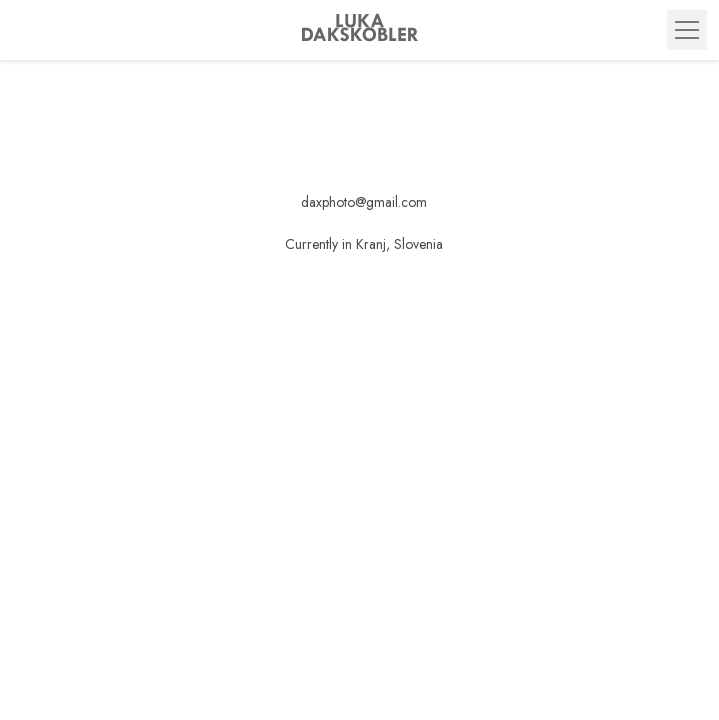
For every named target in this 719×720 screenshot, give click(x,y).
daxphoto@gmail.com (364, 202)
